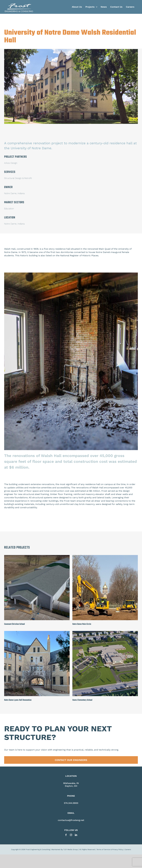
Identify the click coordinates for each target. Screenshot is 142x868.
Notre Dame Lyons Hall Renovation (18, 824)
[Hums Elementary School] (105, 756)
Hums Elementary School (82, 824)
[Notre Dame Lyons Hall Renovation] (37, 756)
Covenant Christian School (14, 748)
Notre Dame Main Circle (82, 748)
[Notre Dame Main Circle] (105, 680)
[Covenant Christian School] (37, 680)
